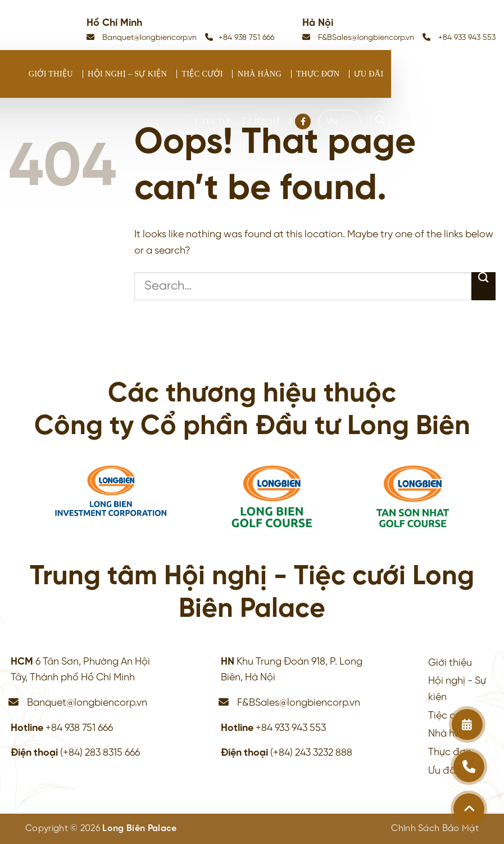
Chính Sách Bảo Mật (435, 829)
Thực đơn (318, 74)
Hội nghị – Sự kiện (127, 74)
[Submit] (483, 286)
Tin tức (218, 121)
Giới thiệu (51, 74)
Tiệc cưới (202, 74)
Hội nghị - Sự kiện (457, 689)
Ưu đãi (369, 74)
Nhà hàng (260, 74)
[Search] (380, 121)
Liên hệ (265, 121)
